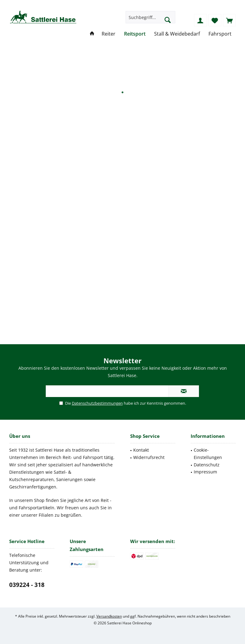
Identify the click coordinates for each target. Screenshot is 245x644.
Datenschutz (207, 465)
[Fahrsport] (220, 34)
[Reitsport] (135, 34)
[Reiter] (109, 34)
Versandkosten (109, 616)
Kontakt (141, 450)
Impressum (205, 472)
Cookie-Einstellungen (208, 454)
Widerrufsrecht (149, 457)
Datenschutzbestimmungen (97, 403)
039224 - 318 (27, 585)
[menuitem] (229, 20)
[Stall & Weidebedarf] (177, 34)
